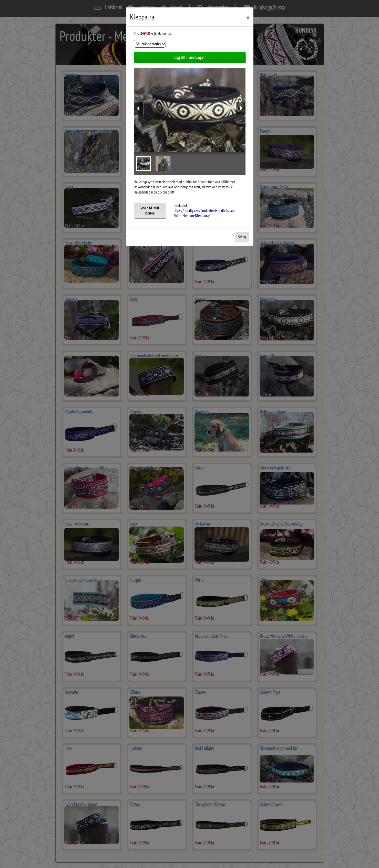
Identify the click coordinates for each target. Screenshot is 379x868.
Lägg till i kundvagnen (189, 57)
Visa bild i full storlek (150, 210)
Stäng (242, 237)
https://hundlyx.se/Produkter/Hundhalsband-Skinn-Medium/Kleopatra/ (205, 213)
